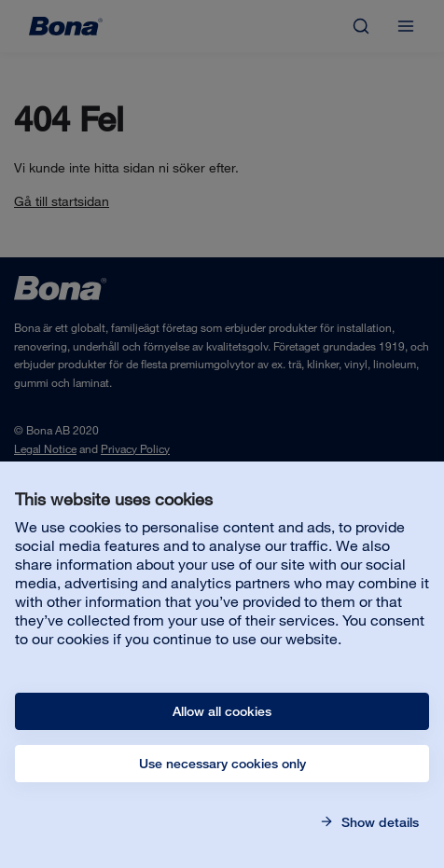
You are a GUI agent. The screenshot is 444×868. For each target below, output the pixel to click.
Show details (378, 822)
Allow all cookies (222, 711)
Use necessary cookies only (222, 764)
